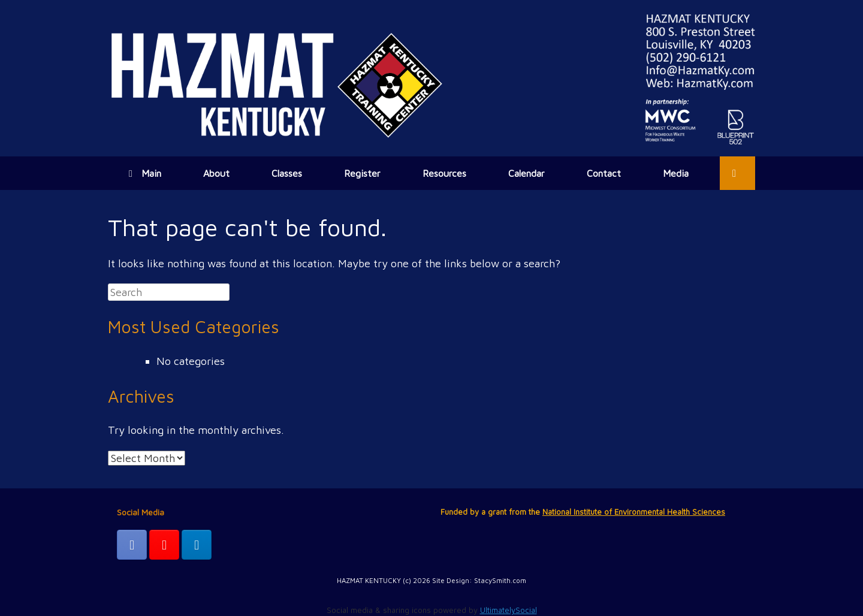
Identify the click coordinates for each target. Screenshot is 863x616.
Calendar (526, 173)
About (216, 173)
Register (362, 173)
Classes (287, 173)
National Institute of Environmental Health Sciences (634, 512)
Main (145, 173)
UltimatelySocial (509, 610)
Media (676, 173)
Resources (444, 173)
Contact (604, 173)
